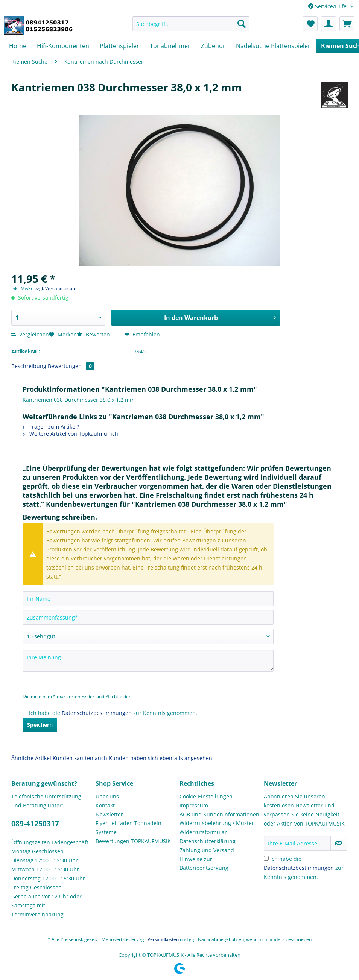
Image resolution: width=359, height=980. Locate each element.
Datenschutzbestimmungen (97, 713)
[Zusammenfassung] (148, 617)
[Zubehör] (213, 46)
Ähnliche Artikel (31, 758)
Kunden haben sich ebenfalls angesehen (160, 758)
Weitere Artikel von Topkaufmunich (70, 434)
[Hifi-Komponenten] (63, 46)
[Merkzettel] (310, 24)
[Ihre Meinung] (148, 661)
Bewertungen (71, 366)
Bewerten (94, 334)
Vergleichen (30, 334)
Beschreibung (29, 366)
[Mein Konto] (329, 24)
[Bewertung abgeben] (148, 636)
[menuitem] (191, 27)
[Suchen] (242, 24)
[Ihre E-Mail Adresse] (297, 843)
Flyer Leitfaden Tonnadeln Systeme (129, 828)
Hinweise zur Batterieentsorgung (204, 864)
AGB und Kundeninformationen (219, 814)
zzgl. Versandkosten (56, 289)
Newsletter (109, 814)
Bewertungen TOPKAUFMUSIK (133, 841)
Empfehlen (142, 334)
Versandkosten (163, 939)
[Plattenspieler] (119, 46)
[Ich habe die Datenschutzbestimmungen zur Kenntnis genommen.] (25, 713)
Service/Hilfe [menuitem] (328, 6)
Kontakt (105, 805)
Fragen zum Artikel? (51, 426)
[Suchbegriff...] (191, 24)
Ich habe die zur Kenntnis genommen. (113, 713)
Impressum (194, 805)
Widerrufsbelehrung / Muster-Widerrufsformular (218, 828)
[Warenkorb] (347, 24)
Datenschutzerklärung (208, 841)
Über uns (107, 796)
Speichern (40, 725)
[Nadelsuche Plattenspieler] (273, 46)
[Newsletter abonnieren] (339, 843)
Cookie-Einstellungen (206, 796)
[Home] (18, 46)
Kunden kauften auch (80, 758)
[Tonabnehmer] (170, 46)
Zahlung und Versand (207, 850)
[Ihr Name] (148, 598)
